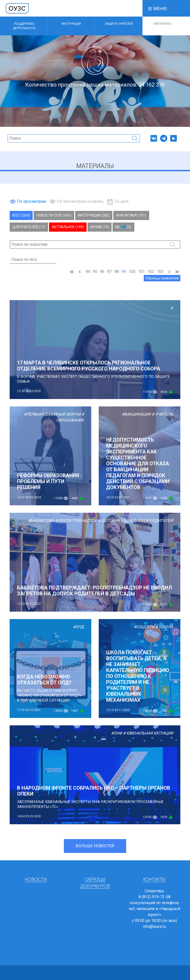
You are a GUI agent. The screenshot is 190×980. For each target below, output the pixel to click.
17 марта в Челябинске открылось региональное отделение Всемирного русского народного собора (89, 366)
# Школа (164, 627)
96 (102, 272)
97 (109, 272)
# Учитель (162, 414)
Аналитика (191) (131, 215)
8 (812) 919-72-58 (154, 897)
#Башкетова (41, 521)
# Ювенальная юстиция (148, 733)
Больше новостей (95, 846)
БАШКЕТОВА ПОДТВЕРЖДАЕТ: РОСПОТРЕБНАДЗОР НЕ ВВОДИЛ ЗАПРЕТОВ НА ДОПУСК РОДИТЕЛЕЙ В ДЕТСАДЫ (95, 591)
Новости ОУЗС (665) (54, 215)
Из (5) (123, 227)
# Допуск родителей (151, 521)
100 (132, 272)
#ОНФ (117, 733)
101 (141, 272)
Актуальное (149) (68, 227)
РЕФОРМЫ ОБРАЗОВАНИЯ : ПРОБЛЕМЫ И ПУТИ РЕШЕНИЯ (49, 481)
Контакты (154, 880)
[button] (157, 8)
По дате (121, 201)
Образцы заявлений (162, 278)
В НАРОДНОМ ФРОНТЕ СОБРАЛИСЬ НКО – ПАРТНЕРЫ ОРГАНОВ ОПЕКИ (94, 791)
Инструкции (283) (94, 215)
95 (95, 272)
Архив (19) (100, 227)
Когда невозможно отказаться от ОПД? (44, 680)
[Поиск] (74, 138)
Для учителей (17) (29, 227)
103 (160, 272)
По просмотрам (32, 201)
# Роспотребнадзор (76, 521)
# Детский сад (113, 521)
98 (117, 272)
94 (88, 272)
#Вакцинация (136, 414)
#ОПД (78, 627)
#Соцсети (144, 627)
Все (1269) (21, 215)
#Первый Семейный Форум (52, 414)
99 (124, 272)
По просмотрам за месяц (80, 201)
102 (151, 272)
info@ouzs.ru (154, 926)
